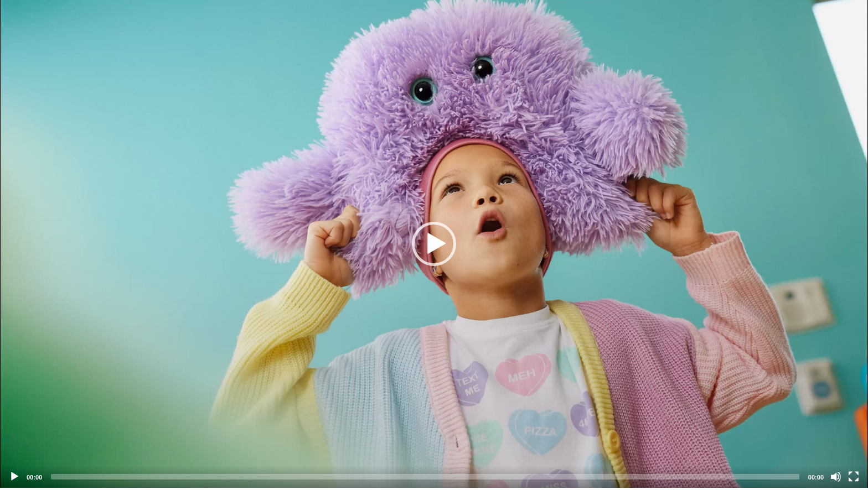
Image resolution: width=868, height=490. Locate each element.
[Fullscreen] (854, 477)
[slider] (425, 477)
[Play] (14, 477)
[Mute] (836, 477)
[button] (434, 244)
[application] (434, 244)
